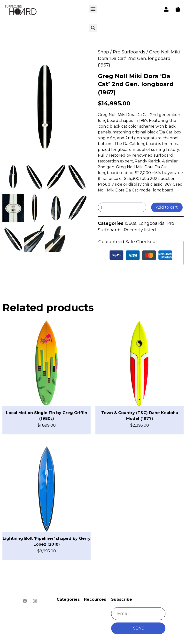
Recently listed (140, 230)
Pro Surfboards (129, 52)
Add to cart (167, 207)
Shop (103, 52)
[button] (93, 9)
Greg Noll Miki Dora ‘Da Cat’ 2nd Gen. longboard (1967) (136, 84)
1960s (130, 223)
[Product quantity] (122, 207)
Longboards (151, 223)
